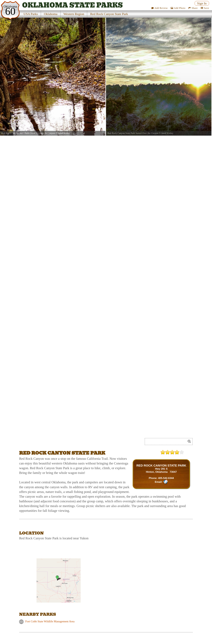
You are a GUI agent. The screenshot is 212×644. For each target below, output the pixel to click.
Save (205, 8)
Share (193, 8)
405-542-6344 (166, 478)
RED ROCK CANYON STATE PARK (161, 465)
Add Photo (178, 8)
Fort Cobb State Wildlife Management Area (50, 621)
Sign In (202, 3)
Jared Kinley (64, 133)
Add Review (160, 8)
